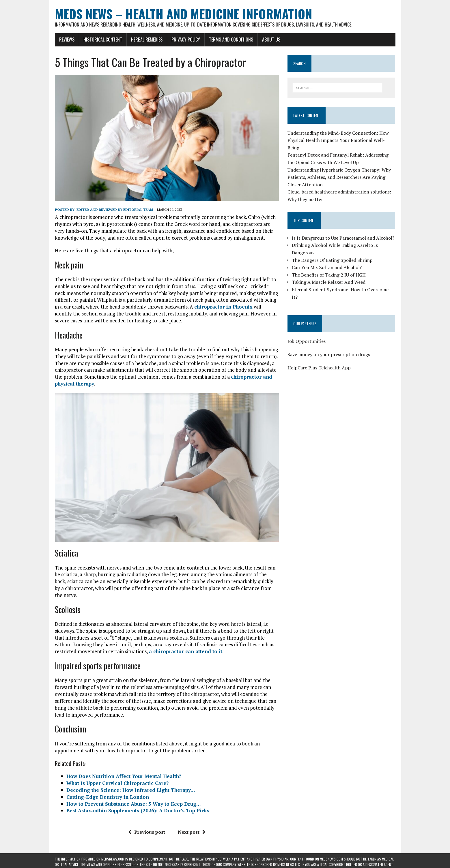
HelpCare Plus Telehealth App (319, 368)
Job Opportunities (307, 341)
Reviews (67, 40)
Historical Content (103, 40)
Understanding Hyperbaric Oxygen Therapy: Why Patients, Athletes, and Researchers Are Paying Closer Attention (339, 177)
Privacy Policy (186, 40)
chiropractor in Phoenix (223, 307)
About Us (271, 40)
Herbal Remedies (147, 40)
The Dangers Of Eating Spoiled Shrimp (332, 260)
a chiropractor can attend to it (186, 651)
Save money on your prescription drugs (329, 354)
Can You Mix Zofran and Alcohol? (327, 267)
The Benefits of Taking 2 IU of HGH (329, 275)
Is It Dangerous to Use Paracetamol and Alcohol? (343, 238)
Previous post (147, 832)
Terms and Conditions (231, 40)
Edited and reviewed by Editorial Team (115, 210)
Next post (192, 832)
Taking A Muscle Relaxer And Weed (329, 282)
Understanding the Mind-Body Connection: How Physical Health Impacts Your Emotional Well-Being (338, 140)
